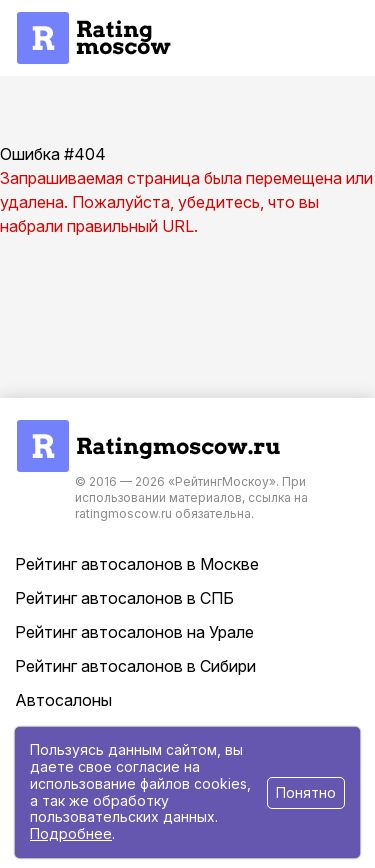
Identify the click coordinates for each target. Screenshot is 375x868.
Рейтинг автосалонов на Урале (134, 632)
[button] (289, 38)
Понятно (306, 792)
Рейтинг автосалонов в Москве (137, 564)
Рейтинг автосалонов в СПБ (124, 598)
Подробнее (71, 833)
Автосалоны (63, 700)
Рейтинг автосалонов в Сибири (135, 666)
